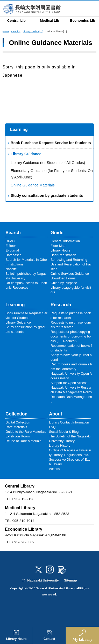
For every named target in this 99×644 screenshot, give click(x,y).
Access (54, 469)
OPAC (10, 241)
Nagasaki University (43, 580)
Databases (13, 255)
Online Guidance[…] (56, 32)
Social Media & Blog (64, 432)
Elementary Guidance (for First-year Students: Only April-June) (52, 174)
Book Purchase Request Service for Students (51, 143)
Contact (49, 639)
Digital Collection (18, 422)
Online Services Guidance (70, 274)
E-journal (12, 250)
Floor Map (58, 246)
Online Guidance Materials (33, 185)
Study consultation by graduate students (47, 195)
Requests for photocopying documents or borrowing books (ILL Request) (71, 336)
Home (6, 32)
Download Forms (63, 278)
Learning (19, 129)
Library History (60, 446)
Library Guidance (26, 154)
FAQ (52, 427)
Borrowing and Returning (69, 260)
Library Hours (16, 639)
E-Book (11, 246)
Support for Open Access (69, 383)
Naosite (11, 269)
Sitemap (70, 580)
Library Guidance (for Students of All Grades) (48, 163)
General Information (65, 241)
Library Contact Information (69, 422)
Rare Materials (16, 427)
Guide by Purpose (64, 283)
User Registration (63, 255)
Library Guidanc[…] (33, 32)
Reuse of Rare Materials (23, 441)
